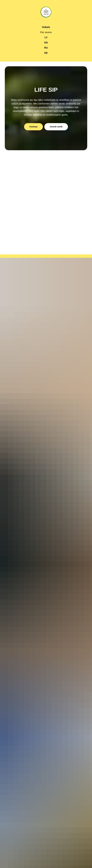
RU (46, 48)
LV (46, 37)
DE (46, 53)
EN (46, 43)
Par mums (46, 32)
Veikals (46, 27)
